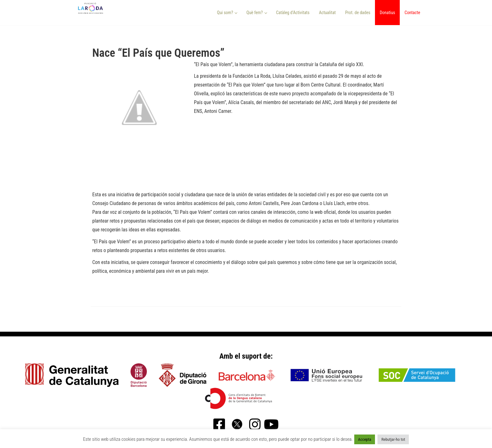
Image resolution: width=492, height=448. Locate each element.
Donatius (387, 13)
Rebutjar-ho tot (393, 439)
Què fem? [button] (257, 13)
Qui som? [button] (227, 13)
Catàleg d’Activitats (293, 13)
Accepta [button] (365, 439)
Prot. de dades (358, 13)
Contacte (412, 13)
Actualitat (327, 13)
